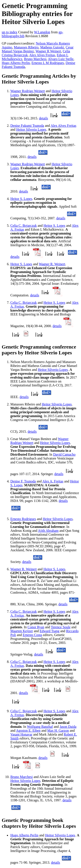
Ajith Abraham (48, 531)
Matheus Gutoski (52, 47)
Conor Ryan (36, 627)
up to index (10, 32)
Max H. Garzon (58, 731)
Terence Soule (61, 627)
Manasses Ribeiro (26, 47)
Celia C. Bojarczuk (24, 226)
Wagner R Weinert (48, 51)
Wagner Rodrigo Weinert (28, 91)
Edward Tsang (50, 631)
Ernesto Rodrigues (23, 519)
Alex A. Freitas (53, 481)
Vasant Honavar (21, 734)
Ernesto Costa (32, 635)
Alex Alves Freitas (42, 55)
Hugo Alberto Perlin (16, 63)
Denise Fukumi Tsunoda (27, 126)
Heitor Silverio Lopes (31, 129)
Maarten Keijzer (22, 631)
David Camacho (64, 454)
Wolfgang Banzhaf (40, 727)
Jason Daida (68, 727)
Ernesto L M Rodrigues (48, 63)
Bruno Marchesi (35, 59)
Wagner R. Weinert (52, 264)
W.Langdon (42, 32)
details (43, 118)
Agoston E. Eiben (28, 731)
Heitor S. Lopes (21, 199)
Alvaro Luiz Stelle (61, 59)
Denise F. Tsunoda (23, 481)
